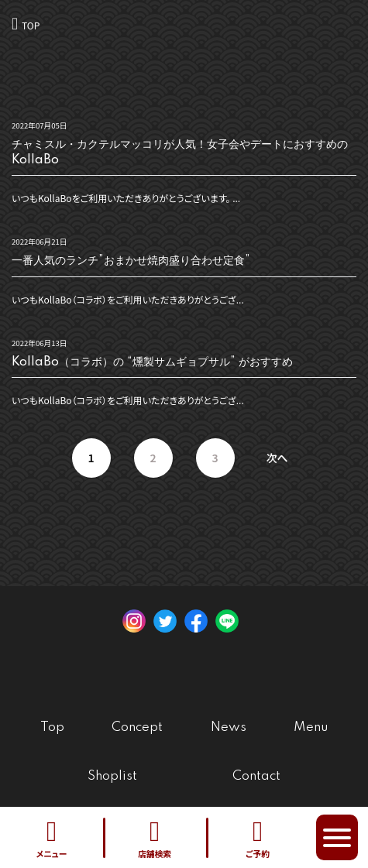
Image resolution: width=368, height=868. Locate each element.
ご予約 (258, 838)
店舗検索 (155, 838)
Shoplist (112, 776)
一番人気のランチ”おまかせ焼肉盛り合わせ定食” (131, 261)
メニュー (52, 838)
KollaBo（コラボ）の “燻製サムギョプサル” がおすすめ (152, 362)
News (229, 727)
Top (52, 727)
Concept (137, 727)
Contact (256, 776)
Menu (311, 727)
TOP (31, 25)
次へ (277, 458)
